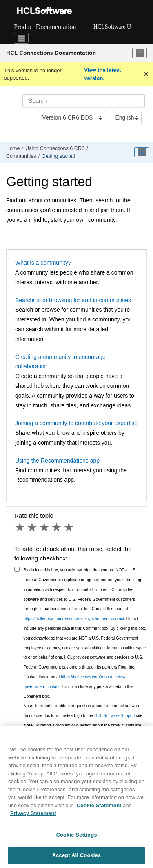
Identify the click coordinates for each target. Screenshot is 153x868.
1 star (20, 527)
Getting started (59, 156)
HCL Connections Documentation (51, 53)
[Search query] (84, 101)
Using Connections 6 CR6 (55, 148)
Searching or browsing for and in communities (73, 300)
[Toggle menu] (140, 53)
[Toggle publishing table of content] (142, 153)
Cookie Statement (99, 805)
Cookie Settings (76, 835)
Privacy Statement (33, 813)
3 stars (45, 527)
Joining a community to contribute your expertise (76, 423)
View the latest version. (102, 74)
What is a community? (43, 263)
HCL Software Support (115, 716)
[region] (76, 797)
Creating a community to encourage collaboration (60, 362)
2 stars (33, 527)
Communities (21, 156)
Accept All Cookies (77, 855)
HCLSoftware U (112, 27)
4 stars (57, 527)
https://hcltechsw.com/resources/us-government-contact (74, 619)
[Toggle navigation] (21, 38)
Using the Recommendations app (57, 461)
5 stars (69, 527)
